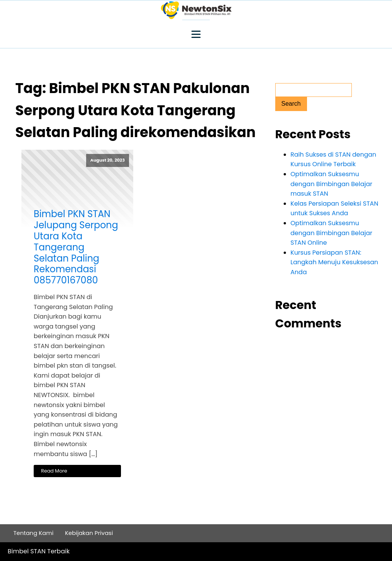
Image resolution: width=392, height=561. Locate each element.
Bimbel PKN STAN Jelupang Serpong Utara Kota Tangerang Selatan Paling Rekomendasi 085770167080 (76, 247)
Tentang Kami (33, 533)
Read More (54, 471)
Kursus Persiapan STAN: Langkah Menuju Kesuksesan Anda (334, 262)
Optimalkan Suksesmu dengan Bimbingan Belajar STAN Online (332, 233)
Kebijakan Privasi (89, 533)
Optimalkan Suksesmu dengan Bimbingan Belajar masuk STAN (332, 184)
